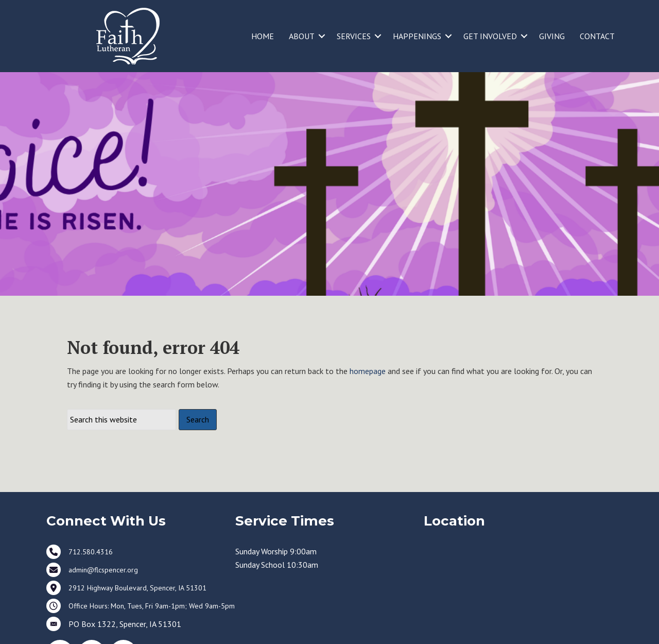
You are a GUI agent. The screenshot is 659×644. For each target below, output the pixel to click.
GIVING (552, 36)
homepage (368, 405)
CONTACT (597, 36)
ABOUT (302, 36)
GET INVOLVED (490, 36)
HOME (263, 36)
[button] (322, 36)
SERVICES (354, 36)
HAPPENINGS (417, 36)
